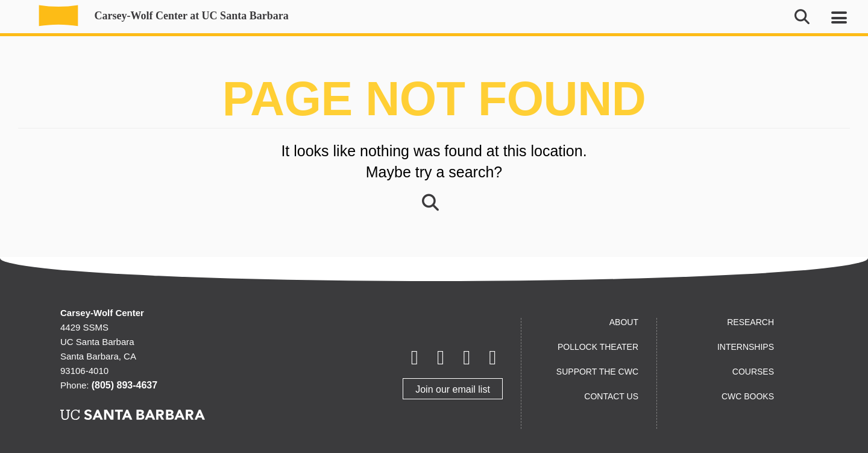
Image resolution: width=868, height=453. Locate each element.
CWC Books (748, 396)
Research (750, 322)
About (624, 322)
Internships (746, 347)
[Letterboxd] (440, 358)
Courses (753, 372)
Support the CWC (597, 372)
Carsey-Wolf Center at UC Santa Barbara (157, 16)
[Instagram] (493, 358)
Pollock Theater (598, 347)
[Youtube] (467, 358)
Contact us (611, 396)
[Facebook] (414, 358)
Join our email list (453, 389)
